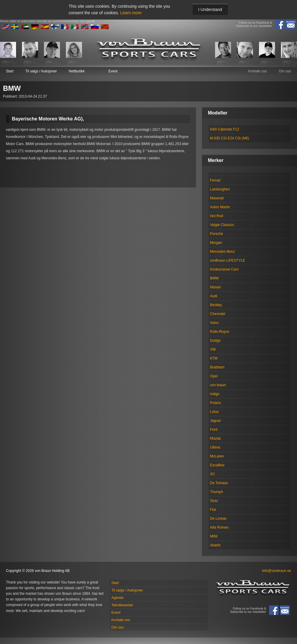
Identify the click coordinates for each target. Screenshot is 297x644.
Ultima (215, 447)
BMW (214, 278)
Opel (214, 376)
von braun (218, 385)
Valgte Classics (222, 225)
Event (113, 71)
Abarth (215, 545)
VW (213, 349)
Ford (214, 430)
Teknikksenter (122, 605)
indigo (215, 394)
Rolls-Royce (220, 332)
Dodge (215, 341)
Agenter (118, 598)
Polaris (215, 403)
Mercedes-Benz (222, 252)
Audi (214, 296)
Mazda (215, 438)
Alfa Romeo (219, 527)
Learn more (131, 13)
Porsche (217, 234)
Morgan (216, 243)
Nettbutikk (77, 71)
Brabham (217, 367)
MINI (214, 536)
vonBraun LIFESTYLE (228, 260)
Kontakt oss (258, 71)
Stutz (214, 501)
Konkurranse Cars (224, 269)
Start (10, 71)
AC (213, 474)
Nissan (215, 287)
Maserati (217, 198)
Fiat (213, 510)
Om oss (285, 71)
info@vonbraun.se (277, 571)
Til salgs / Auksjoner (41, 71)
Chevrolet (218, 314)
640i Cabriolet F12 (225, 129)
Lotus (214, 412)
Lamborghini (220, 189)
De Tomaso (219, 483)
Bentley (216, 305)
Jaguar (215, 421)
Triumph (217, 492)
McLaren (217, 456)
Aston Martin (220, 207)
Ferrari (215, 180)
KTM (214, 358)
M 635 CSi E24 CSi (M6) (229, 138)
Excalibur (217, 465)
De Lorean (218, 519)
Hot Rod (217, 216)
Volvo (214, 323)
